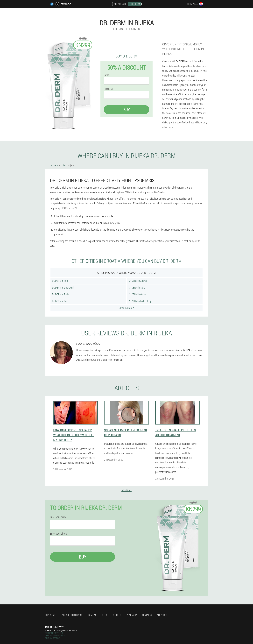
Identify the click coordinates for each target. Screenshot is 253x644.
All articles (126, 490)
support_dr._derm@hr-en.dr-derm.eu (62, 630)
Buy (126, 110)
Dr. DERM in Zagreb (138, 281)
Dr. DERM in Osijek (137, 294)
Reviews (92, 615)
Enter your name (58, 517)
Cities (105, 615)
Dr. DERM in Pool (60, 281)
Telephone (108, 89)
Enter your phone (59, 534)
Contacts (147, 615)
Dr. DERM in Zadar (61, 294)
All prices (162, 615)
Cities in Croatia (127, 308)
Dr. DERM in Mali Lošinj (140, 301)
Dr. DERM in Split (137, 287)
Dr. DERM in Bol (60, 301)
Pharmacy (132, 615)
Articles (117, 615)
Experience (51, 615)
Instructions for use (72, 615)
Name (106, 75)
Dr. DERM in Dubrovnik (63, 287)
